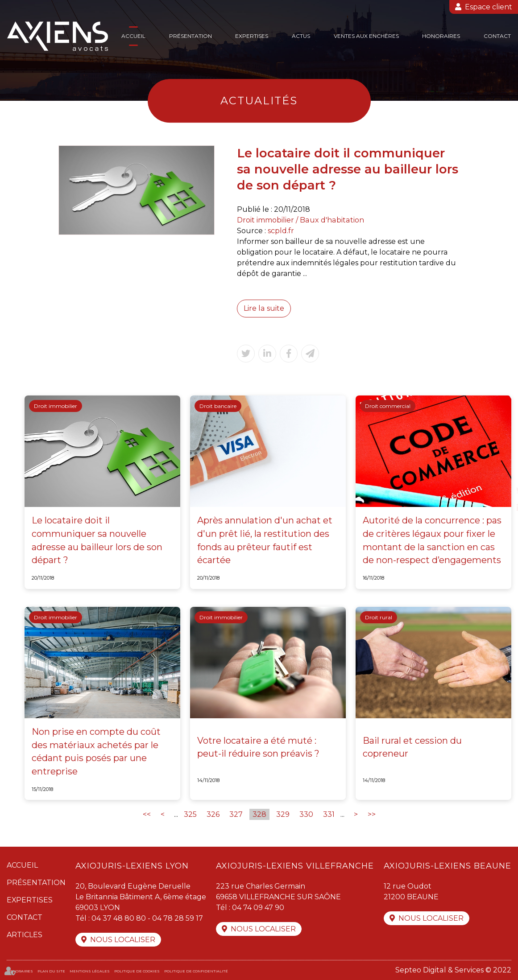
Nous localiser (123, 940)
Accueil (133, 36)
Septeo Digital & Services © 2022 (454, 970)
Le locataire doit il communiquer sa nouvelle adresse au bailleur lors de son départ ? (97, 540)
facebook (500, 472)
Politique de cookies (137, 971)
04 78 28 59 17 (178, 918)
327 (236, 814)
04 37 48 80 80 (119, 918)
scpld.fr (281, 231)
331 (329, 814)
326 (213, 814)
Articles (25, 935)
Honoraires (441, 36)
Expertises (252, 36)
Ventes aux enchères (366, 36)
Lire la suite (264, 308)
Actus (301, 36)
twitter (500, 490)
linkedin (500, 508)
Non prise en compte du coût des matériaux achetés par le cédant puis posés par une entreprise (96, 751)
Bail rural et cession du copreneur (412, 747)
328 (259, 814)
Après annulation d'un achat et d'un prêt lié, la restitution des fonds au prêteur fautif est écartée (265, 540)
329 (283, 814)
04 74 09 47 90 (258, 908)
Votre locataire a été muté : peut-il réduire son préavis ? (258, 747)
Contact (497, 36)
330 (306, 814)
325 (190, 814)
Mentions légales (90, 971)
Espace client (489, 7)
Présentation (191, 36)
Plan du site (51, 971)
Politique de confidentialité (196, 971)
